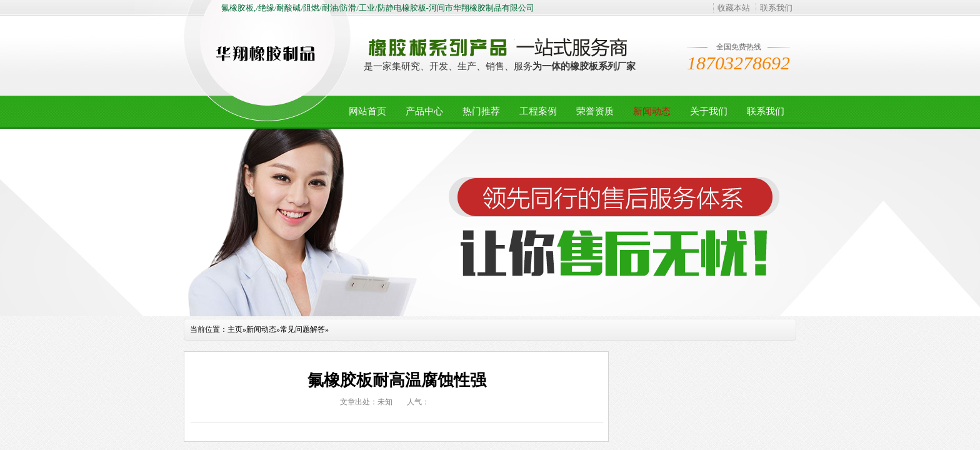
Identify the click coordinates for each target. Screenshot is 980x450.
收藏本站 (734, 8)
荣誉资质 (595, 111)
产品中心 (424, 111)
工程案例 (538, 111)
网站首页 (367, 111)
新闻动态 (652, 111)
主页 (235, 329)
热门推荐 (481, 111)
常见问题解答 (302, 329)
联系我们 (776, 8)
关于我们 (709, 111)
